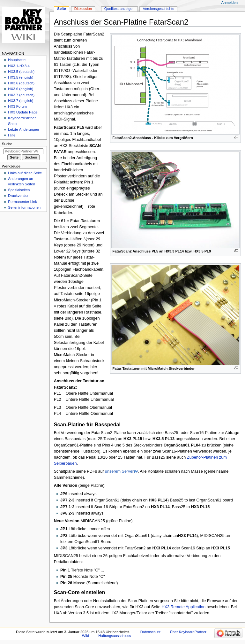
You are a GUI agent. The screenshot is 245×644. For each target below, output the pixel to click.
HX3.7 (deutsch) (21, 95)
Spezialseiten (19, 190)
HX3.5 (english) (21, 77)
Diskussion (83, 9)
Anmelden (230, 3)
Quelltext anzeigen (119, 9)
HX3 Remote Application (183, 607)
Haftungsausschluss (115, 636)
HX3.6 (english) (21, 89)
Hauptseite (17, 60)
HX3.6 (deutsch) (21, 83)
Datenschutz (151, 632)
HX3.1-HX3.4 (19, 66)
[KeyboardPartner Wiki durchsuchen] (23, 151)
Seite (61, 9)
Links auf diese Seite (25, 173)
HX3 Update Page (23, 112)
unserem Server (119, 471)
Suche (7, 144)
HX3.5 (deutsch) (21, 72)
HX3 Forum (17, 106)
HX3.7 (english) (21, 101)
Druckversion (19, 196)
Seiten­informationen (24, 207)
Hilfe (12, 135)
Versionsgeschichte (159, 9)
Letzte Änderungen (23, 129)
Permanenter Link (22, 202)
